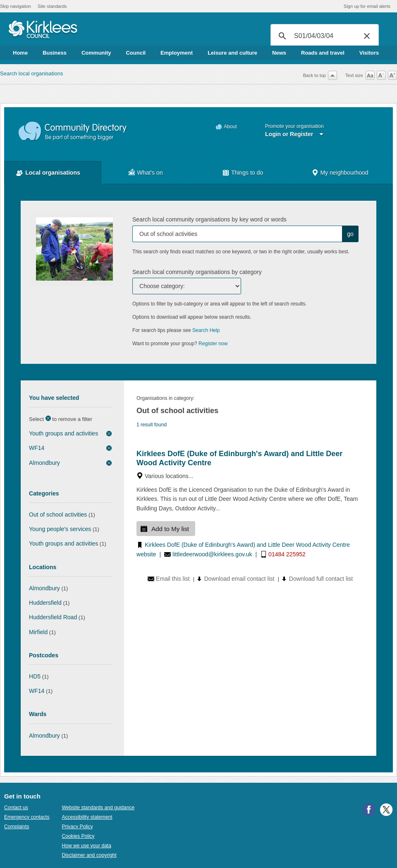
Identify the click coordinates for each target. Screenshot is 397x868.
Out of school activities (58, 515)
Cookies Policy (78, 836)
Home (20, 53)
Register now (213, 344)
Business (55, 53)
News (279, 53)
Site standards (52, 6)
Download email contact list (239, 579)
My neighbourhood (344, 173)
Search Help (206, 330)
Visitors (369, 53)
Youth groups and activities (63, 433)
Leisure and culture (232, 53)
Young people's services (60, 529)
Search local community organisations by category (197, 272)
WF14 (37, 448)
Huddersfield (45, 603)
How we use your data (86, 846)
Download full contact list (321, 579)
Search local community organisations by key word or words (209, 219)
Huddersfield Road (53, 617)
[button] (367, 36)
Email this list (173, 579)
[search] (323, 36)
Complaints (17, 827)
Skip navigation (16, 6)
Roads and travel (323, 53)
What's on (150, 173)
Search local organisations (31, 73)
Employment (177, 53)
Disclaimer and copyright (89, 855)
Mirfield (38, 632)
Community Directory (73, 131)
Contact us (16, 808)
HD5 (35, 676)
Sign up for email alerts (367, 6)
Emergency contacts (27, 817)
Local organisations (53, 173)
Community (96, 53)
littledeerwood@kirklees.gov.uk (212, 554)
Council (136, 53)
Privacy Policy (77, 827)
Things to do (247, 173)
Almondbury (44, 463)
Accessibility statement (87, 817)
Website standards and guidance (98, 808)
